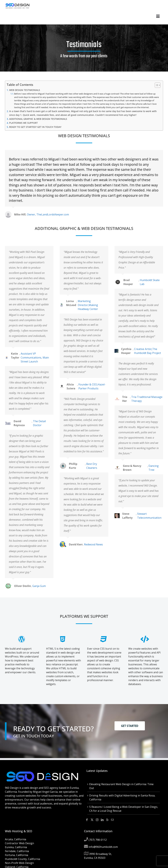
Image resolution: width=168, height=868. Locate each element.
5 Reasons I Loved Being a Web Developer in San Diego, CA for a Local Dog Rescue (124, 809)
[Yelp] (107, 820)
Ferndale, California (17, 851)
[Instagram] (97, 820)
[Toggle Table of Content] (156, 85)
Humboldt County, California (22, 859)
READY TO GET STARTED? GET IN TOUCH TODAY (35, 127)
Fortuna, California (16, 855)
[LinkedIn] (102, 820)
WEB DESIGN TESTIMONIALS (25, 90)
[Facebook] (87, 820)
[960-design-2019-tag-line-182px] (18, 4)
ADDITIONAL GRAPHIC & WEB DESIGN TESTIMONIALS (38, 119)
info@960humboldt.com (103, 847)
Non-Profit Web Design (19, 863)
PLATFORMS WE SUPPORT (23, 123)
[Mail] (112, 820)
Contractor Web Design (19, 843)
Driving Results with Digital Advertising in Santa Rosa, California (122, 797)
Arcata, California (16, 839)
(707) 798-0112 (98, 840)
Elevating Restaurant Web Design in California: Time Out (121, 786)
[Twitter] (92, 820)
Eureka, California (16, 847)
